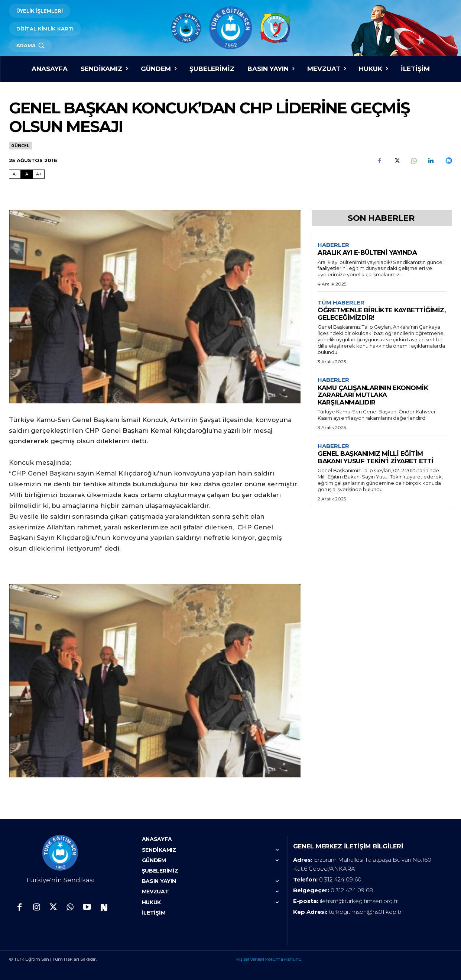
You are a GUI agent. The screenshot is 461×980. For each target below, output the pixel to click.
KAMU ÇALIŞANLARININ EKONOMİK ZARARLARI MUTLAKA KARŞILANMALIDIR (373, 396)
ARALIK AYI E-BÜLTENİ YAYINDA (367, 253)
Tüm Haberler (341, 303)
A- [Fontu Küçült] (15, 174)
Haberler (333, 245)
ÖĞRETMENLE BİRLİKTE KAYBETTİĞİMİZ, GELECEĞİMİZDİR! (382, 314)
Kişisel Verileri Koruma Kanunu (269, 959)
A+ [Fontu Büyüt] (39, 174)
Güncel (21, 146)
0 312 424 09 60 (340, 879)
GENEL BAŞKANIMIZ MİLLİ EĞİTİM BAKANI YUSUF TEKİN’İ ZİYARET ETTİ (376, 458)
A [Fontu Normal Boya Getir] (27, 174)
